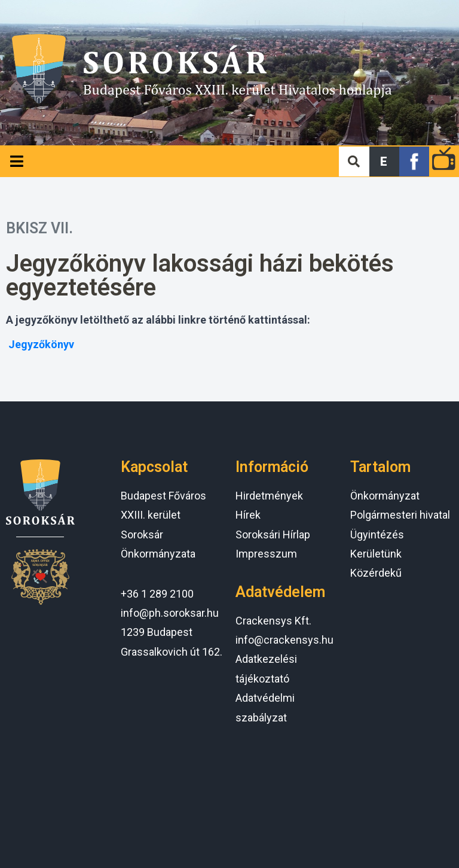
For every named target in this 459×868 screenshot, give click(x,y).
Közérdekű (376, 573)
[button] (384, 162)
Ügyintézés (377, 534)
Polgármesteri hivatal (400, 515)
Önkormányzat (385, 496)
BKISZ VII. (39, 228)
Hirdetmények (269, 496)
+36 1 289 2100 (157, 594)
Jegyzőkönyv (41, 344)
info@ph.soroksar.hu (170, 613)
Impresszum (266, 554)
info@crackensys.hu (284, 640)
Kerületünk (376, 554)
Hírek (248, 515)
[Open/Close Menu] (16, 161)
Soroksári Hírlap (273, 534)
